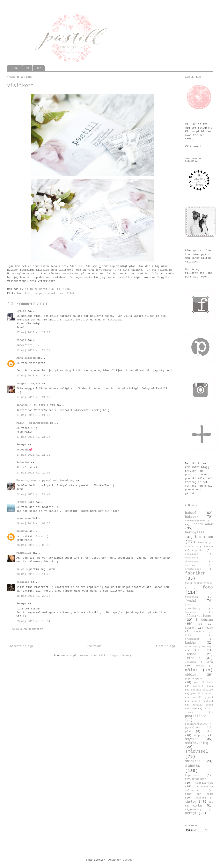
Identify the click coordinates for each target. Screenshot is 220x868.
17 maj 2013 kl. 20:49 (33, 376)
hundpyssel (191, 612)
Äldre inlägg (165, 646)
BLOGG (15, 68)
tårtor (191, 802)
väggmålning (193, 810)
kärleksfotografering (198, 647)
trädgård (200, 798)
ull (211, 802)
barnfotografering (197, 521)
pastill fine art (202, 694)
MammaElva (24, 553)
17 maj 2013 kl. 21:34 (33, 437)
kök (197, 650)
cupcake (198, 550)
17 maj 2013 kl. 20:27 (33, 332)
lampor (191, 654)
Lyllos (21, 311)
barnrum (204, 537)
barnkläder (203, 525)
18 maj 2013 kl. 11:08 (33, 574)
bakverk (192, 517)
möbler (191, 675)
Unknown (22, 531)
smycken (192, 739)
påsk (188, 731)
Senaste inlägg (21, 646)
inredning (204, 620)
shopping (200, 735)
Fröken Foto (25, 502)
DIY (39, 68)
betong (203, 543)
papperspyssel (45, 293)
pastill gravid (203, 697)
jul (200, 624)
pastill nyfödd (202, 701)
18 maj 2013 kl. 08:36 (33, 545)
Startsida (94, 646)
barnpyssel (195, 533)
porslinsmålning (196, 724)
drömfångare (193, 569)
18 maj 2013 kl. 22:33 (33, 596)
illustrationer (199, 616)
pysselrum (192, 728)
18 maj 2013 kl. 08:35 (33, 524)
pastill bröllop (202, 690)
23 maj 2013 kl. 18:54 (33, 621)
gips (188, 605)
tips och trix (199, 794)
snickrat (193, 761)
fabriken (195, 573)
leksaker (193, 658)
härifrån (152, 274)
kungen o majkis (28, 384)
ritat (209, 731)
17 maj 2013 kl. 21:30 (33, 415)
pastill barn (203, 686)
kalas (209, 628)
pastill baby (204, 682)
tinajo (21, 340)
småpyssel (197, 751)
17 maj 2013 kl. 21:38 (33, 455)
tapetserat (193, 775)
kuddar (191, 643)
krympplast (192, 639)
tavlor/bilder (195, 779)
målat (191, 670)
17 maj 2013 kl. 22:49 (33, 494)
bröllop (190, 547)
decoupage (192, 554)
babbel (191, 513)
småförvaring (197, 743)
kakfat (190, 628)
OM (27, 68)
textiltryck (204, 783)
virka (197, 806)
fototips (191, 597)
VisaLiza (23, 582)
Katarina (23, 462)
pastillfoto (67, 293)
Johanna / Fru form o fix (36, 405)
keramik (199, 632)
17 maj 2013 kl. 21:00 (33, 397)
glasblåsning (193, 609)
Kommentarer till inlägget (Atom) (105, 656)
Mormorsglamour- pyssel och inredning (45, 480)
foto (28, 293)
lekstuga (191, 662)
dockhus (190, 565)
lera (210, 662)
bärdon (208, 547)
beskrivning (71, 274)
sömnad (193, 766)
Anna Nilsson (26, 358)
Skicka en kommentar (28, 629)
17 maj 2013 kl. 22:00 (33, 473)
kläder (189, 635)
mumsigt (200, 666)
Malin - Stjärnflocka (32, 423)
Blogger (128, 860)
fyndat (191, 601)
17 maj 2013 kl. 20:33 (33, 350)
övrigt (191, 813)
